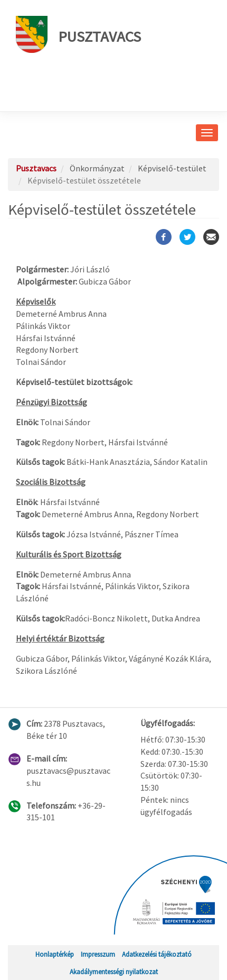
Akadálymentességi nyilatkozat (114, 972)
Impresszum (98, 954)
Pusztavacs (78, 34)
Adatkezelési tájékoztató (157, 954)
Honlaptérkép (55, 954)
